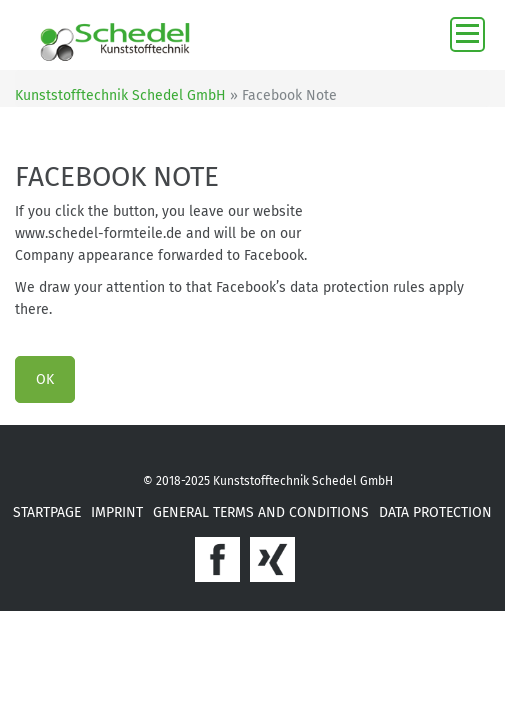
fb (217, 559)
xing (272, 559)
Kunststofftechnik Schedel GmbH (120, 95)
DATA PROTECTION (435, 512)
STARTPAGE (47, 512)
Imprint (117, 512)
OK (45, 379)
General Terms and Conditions (261, 512)
